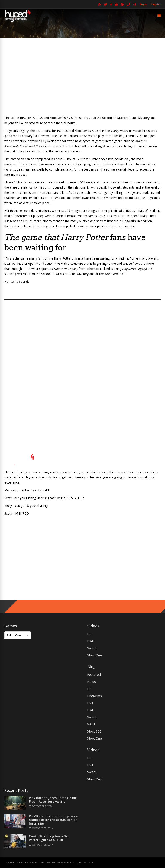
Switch (92, 648)
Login (143, 4)
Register (156, 4)
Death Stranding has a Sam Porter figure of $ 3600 (50, 838)
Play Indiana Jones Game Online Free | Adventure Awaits (53, 800)
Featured (94, 674)
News (92, 682)
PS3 (90, 703)
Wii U (91, 724)
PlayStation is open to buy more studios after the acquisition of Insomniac (53, 820)
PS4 (90, 641)
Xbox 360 (94, 731)
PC (89, 634)
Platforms (95, 696)
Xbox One (95, 655)
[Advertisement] (82, 77)
